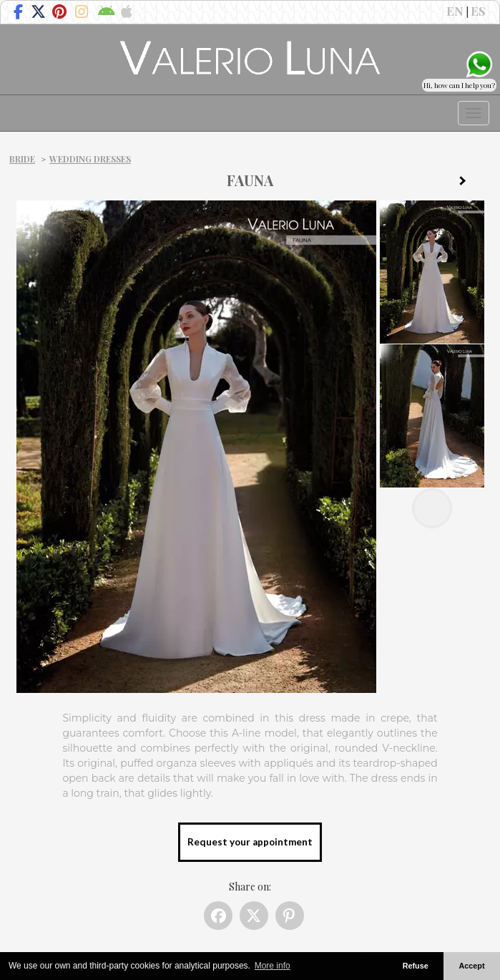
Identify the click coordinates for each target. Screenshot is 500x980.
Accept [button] (472, 966)
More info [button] (273, 966)
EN (455, 11)
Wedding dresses (90, 159)
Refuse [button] (416, 966)
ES (478, 11)
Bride (22, 159)
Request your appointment (250, 842)
